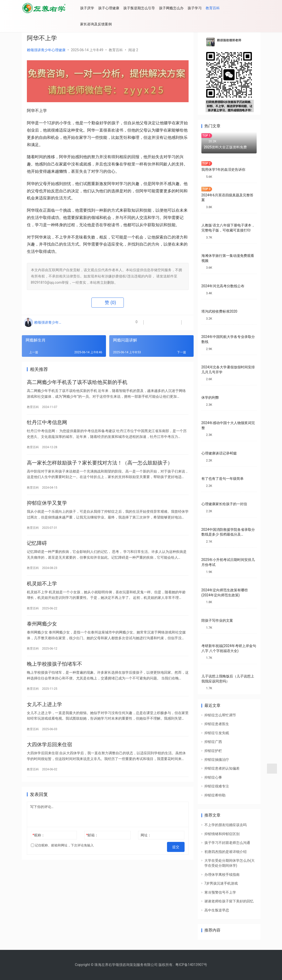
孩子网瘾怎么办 (177, 8)
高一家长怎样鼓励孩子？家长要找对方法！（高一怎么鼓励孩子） (100, 467)
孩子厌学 (93, 8)
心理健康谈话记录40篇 (219, 453)
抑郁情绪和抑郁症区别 (222, 834)
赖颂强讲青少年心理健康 (46, 50)
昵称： (38, 852)
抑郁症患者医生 (217, 724)
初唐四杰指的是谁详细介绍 (225, 852)
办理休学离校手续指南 (222, 875)
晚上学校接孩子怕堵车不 (54, 676)
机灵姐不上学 (42, 593)
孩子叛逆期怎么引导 (145, 8)
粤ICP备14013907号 (191, 965)
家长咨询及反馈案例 (102, 24)
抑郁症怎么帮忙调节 (220, 715)
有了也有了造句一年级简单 (222, 479)
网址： (146, 852)
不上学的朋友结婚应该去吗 (225, 825)
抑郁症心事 (213, 777)
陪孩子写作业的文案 (217, 620)
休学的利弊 (210, 397)
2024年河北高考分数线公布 (223, 286)
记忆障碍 (37, 551)
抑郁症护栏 (213, 751)
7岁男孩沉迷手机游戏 (221, 883)
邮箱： (92, 852)
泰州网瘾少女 (42, 635)
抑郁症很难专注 (217, 786)
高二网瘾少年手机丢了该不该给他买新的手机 (77, 383)
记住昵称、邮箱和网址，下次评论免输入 (62, 862)
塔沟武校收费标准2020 (219, 311)
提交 (178, 862)
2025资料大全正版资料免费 (225, 147)
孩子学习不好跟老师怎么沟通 (227, 843)
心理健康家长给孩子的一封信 (224, 504)
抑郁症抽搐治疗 (217, 760)
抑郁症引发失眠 (217, 733)
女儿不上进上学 (44, 718)
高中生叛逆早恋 (217, 910)
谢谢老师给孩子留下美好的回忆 (229, 901)
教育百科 (218, 8)
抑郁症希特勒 (215, 795)
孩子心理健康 (115, 8)
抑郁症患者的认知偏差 (222, 768)
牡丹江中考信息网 (47, 425)
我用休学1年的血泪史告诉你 (223, 169)
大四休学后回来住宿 (49, 760)
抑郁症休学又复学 (47, 509)
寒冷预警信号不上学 (220, 892)
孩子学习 (200, 8)
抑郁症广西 (213, 742)
